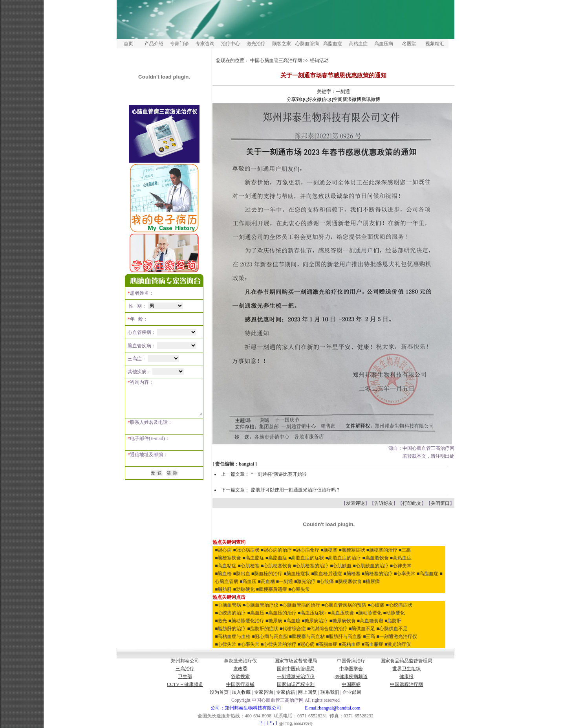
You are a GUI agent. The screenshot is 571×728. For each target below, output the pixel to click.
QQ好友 (309, 99)
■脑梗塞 (329, 550)
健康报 (406, 677)
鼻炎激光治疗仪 (240, 661)
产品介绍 (154, 44)
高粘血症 (358, 44)
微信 (322, 99)
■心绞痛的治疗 (230, 613)
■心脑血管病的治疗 (300, 605)
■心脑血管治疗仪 (261, 605)
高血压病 (384, 44)
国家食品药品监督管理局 (406, 661)
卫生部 (185, 677)
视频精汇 (435, 44)
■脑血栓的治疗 (267, 574)
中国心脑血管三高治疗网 (276, 61)
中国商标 (351, 684)
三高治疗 (185, 669)
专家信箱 (286, 692)
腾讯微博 (371, 99)
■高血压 (248, 581)
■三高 (405, 550)
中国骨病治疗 (351, 661)
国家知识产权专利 (296, 684)
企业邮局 (352, 692)
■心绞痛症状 (399, 605)
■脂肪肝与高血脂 (344, 636)
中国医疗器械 (240, 684)
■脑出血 (242, 574)
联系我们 (330, 692)
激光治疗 (256, 44)
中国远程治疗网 (406, 684)
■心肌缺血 (341, 566)
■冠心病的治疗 (276, 550)
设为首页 (219, 692)
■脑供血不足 (362, 629)
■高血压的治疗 (281, 613)
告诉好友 (384, 503)
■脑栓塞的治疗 (377, 574)
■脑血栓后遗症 (327, 574)
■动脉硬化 (244, 589)
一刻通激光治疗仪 (296, 677)
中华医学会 (351, 669)
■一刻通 (285, 581)
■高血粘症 (226, 566)
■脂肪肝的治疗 (230, 629)
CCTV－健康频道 (185, 684)
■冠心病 (223, 550)
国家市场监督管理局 (296, 661)
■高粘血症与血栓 (233, 636)
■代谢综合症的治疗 (327, 629)
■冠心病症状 (246, 550)
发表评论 (355, 503)
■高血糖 (266, 581)
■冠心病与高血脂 (270, 636)
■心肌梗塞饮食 (276, 566)
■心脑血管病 (228, 605)
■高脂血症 (276, 558)
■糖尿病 (371, 581)
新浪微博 (352, 99)
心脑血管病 (307, 44)
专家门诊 (179, 44)
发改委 (240, 669)
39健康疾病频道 (351, 677)
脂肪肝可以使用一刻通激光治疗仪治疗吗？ (296, 490)
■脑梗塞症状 (352, 550)
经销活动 (319, 61)
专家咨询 (205, 44)
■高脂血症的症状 (306, 558)
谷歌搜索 (240, 677)
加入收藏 (241, 692)
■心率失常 (405, 574)
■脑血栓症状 (297, 574)
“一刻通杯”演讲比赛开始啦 (279, 474)
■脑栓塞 (352, 574)
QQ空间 (334, 99)
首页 (128, 44)
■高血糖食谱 (370, 621)
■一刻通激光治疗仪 (397, 636)
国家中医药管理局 (296, 669)
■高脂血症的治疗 (343, 558)
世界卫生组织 (406, 669)
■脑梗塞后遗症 (272, 589)
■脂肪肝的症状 (263, 629)
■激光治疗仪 (398, 644)
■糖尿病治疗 (315, 621)
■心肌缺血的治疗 (371, 566)
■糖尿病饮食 (343, 621)
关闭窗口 (440, 503)
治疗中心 (231, 44)
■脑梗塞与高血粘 (307, 636)
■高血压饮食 (341, 613)
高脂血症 (333, 44)
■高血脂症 (253, 558)
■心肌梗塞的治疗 (311, 566)
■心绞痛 (325, 581)
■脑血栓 (223, 574)
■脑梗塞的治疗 (382, 550)
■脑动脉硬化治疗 (246, 621)
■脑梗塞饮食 (228, 558)
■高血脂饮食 (376, 558)
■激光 (221, 621)
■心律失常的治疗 (279, 644)
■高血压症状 (311, 613)
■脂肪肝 (223, 589)
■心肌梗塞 (249, 566)
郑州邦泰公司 (185, 661)
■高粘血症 (401, 558)
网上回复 (307, 692)
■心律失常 (401, 566)
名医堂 (409, 44)
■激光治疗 (305, 581)
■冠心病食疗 (306, 550)
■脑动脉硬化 (369, 613)
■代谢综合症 (293, 629)
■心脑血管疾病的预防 (344, 605)
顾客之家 (282, 44)
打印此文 (412, 503)
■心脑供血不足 (392, 629)
